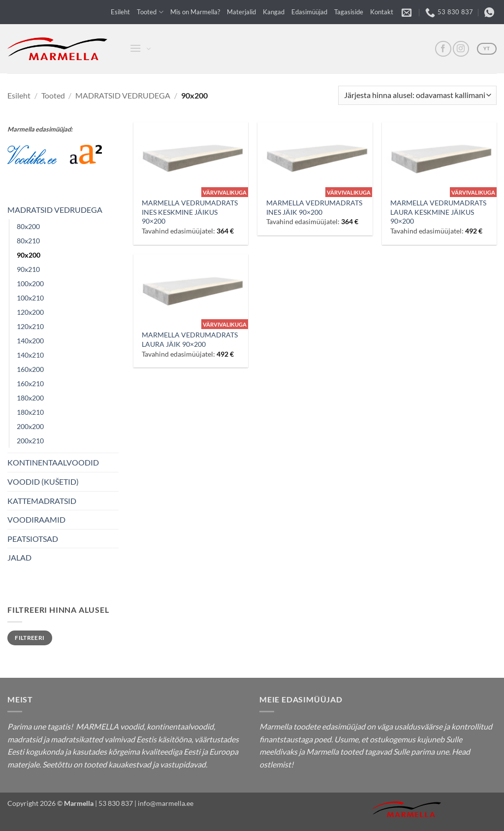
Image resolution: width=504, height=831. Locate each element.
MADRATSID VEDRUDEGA (123, 95)
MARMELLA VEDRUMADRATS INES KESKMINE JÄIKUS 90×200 (190, 212)
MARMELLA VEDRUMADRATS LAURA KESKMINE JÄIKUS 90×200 (438, 212)
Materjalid (241, 12)
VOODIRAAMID (36, 519)
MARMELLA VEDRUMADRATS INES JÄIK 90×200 (314, 207)
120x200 (30, 312)
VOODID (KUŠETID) (43, 482)
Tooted (150, 12)
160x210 (30, 383)
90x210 (28, 269)
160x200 (30, 369)
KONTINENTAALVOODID (53, 462)
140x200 (30, 341)
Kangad (274, 12)
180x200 (30, 398)
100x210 (30, 298)
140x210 (30, 355)
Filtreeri (30, 638)
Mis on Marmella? (195, 12)
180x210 (30, 412)
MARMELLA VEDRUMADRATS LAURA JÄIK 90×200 (190, 339)
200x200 (30, 426)
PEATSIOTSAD (33, 539)
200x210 (30, 441)
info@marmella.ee (166, 803)
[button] (135, 49)
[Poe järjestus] (417, 95)
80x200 (28, 226)
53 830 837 (116, 803)
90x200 (29, 255)
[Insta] (461, 49)
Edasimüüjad (309, 12)
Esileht (120, 12)
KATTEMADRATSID (42, 501)
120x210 (30, 326)
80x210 (28, 241)
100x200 (30, 283)
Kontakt (382, 12)
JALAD (19, 557)
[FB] (443, 49)
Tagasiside (349, 12)
